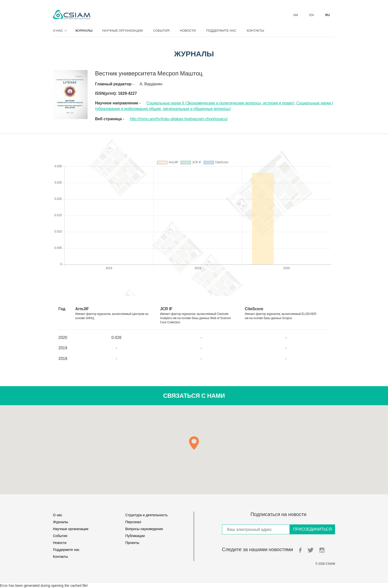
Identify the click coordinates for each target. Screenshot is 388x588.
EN (312, 15)
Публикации (135, 536)
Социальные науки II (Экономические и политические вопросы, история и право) (220, 103)
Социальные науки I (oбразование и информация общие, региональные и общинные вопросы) (214, 106)
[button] (194, 443)
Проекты (132, 543)
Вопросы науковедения (144, 529)
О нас (59, 30)
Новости (188, 30)
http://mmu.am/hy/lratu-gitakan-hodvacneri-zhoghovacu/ (179, 119)
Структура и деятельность (147, 515)
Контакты (255, 30)
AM (296, 15)
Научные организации (122, 30)
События (161, 30)
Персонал (133, 522)
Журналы (84, 30)
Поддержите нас (221, 30)
